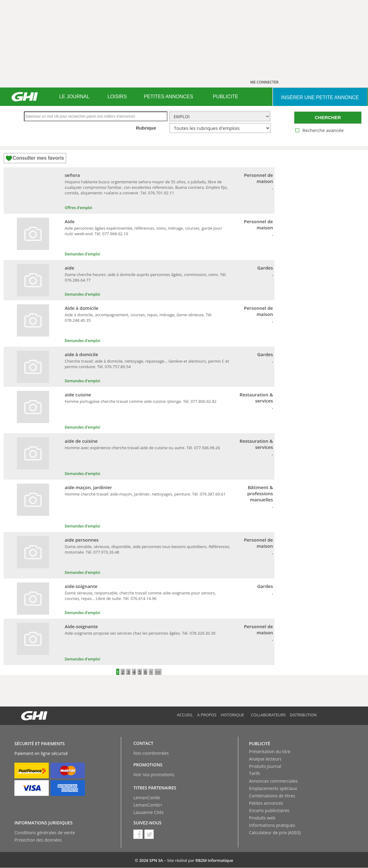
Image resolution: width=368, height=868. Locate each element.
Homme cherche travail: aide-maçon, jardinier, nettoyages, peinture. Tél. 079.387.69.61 (145, 494)
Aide (70, 221)
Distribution (303, 715)
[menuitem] (74, 97)
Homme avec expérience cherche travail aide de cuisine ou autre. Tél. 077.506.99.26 (142, 448)
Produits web (262, 818)
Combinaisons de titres (272, 796)
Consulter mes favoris (38, 158)
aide (69, 268)
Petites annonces (266, 803)
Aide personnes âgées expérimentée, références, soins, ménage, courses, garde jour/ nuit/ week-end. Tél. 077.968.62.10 (144, 231)
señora (72, 175)
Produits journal (265, 766)
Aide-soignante (81, 626)
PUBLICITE (226, 97)
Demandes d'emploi (82, 254)
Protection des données (38, 840)
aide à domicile (81, 354)
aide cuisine (78, 395)
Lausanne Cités (149, 812)
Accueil (185, 715)
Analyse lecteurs (265, 759)
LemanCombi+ (148, 805)
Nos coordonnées (151, 753)
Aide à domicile (82, 308)
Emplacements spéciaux (273, 788)
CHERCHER (328, 117)
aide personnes (82, 540)
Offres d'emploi (78, 208)
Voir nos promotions (154, 775)
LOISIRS (117, 97)
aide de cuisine (81, 441)
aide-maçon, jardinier (88, 487)
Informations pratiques (272, 825)
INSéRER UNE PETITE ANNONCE (320, 97)
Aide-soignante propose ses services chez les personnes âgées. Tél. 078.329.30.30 (140, 633)
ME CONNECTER (264, 82)
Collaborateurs (268, 715)
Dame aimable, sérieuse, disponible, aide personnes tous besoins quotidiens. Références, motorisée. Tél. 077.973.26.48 (148, 549)
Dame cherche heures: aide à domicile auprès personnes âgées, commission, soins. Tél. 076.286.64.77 (146, 277)
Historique (232, 715)
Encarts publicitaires (269, 810)
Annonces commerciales (273, 781)
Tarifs (255, 773)
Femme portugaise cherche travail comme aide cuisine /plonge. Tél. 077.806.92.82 (141, 401)
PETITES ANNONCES (169, 97)
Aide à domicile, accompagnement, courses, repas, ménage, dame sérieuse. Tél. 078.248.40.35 (138, 317)
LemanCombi (147, 798)
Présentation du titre (270, 751)
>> (158, 672)
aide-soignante (81, 586)
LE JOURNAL (74, 97)
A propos (207, 715)
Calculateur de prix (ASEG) (275, 833)
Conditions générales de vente (45, 833)
